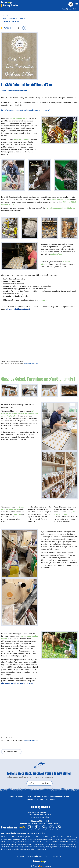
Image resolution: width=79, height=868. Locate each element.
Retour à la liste (11, 752)
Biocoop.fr (21, 856)
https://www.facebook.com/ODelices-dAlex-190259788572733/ (25, 110)
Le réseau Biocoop (35, 856)
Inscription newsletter (39, 783)
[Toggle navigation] (77, 5)
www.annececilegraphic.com (31, 364)
